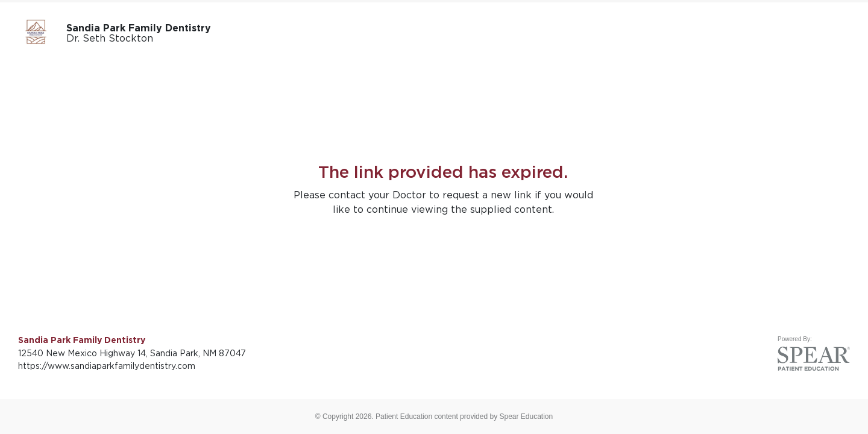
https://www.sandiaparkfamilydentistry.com (107, 366)
